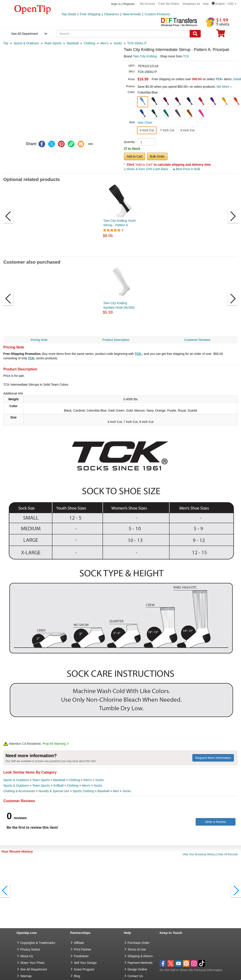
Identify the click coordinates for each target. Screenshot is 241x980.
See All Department (25, 34)
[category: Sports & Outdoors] (26, 43)
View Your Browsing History (199, 854)
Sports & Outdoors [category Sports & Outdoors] (16, 780)
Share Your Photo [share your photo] (33, 963)
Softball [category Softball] (58, 786)
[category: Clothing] (89, 43)
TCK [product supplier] (186, 56)
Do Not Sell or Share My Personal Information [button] (191, 970)
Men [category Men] (116, 791)
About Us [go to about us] (27, 956)
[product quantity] (147, 142)
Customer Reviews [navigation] (197, 340)
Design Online (137, 969)
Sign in (116, 4)
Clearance (112, 14)
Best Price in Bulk (187, 169)
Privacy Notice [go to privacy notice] (30, 949)
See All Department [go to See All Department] (34, 969)
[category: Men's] (104, 43)
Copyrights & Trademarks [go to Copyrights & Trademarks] (38, 943)
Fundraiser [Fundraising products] (81, 956)
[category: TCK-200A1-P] (137, 43)
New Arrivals (132, 14)
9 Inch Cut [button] (187, 130)
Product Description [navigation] (116, 340)
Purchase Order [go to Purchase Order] (139, 943)
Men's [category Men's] (88, 780)
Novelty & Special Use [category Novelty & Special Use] (54, 791)
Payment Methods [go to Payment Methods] (140, 963)
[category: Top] (6, 43)
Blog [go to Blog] (77, 976)
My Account (147, 4)
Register (129, 4)
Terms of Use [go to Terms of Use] (137, 949)
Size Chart (145, 122)
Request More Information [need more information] (213, 758)
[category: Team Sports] (53, 43)
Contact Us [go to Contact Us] (135, 976)
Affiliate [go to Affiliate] (79, 943)
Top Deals (69, 14)
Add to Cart (135, 156)
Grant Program (84, 969)
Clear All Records (227, 854)
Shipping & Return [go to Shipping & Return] (140, 956)
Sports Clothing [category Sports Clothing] (83, 791)
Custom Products (157, 14)
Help (206, 4)
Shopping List (191, 4)
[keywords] (123, 34)
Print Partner (83, 949)
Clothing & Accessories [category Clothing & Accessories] (19, 791)
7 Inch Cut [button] (167, 130)
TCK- (138, 354)
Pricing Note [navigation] (39, 340)
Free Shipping (90, 14)
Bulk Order (157, 156)
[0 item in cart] (221, 35)
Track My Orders (169, 4)
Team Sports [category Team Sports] (41, 780)
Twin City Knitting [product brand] (145, 56)
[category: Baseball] (73, 43)
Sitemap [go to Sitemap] (26, 976)
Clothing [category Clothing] (74, 780)
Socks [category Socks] (99, 780)
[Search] (195, 34)
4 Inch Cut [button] (147, 130)
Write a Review (216, 822)
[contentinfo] (33, 9)
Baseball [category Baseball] (59, 780)
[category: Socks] (118, 43)
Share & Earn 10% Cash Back (146, 169)
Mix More (224, 87)
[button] (224, 4)
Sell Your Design (85, 963)
